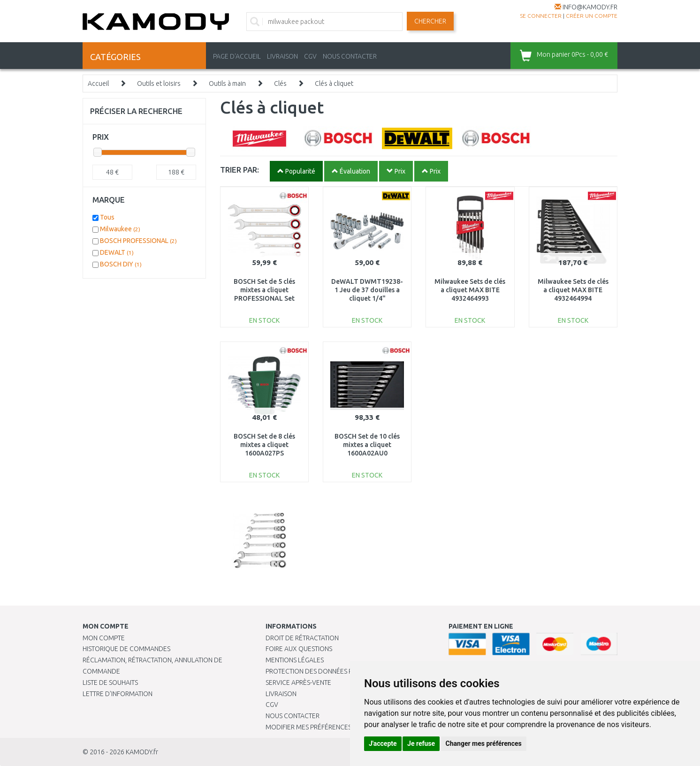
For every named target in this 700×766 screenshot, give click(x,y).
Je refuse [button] (421, 743)
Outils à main (227, 83)
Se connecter (541, 16)
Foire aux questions (299, 649)
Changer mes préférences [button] (484, 743)
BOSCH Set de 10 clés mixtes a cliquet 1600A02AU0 (367, 445)
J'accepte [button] (383, 743)
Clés (280, 83)
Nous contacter (293, 716)
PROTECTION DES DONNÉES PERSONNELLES (330, 671)
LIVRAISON (282, 56)
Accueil (98, 83)
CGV (310, 56)
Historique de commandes (126, 649)
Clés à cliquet (334, 83)
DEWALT (117, 252)
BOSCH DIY (121, 264)
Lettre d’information (118, 694)
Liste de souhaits (110, 683)
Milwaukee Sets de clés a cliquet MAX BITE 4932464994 (573, 290)
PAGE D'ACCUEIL (237, 56)
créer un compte (592, 16)
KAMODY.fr (142, 752)
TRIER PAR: (240, 170)
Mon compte (104, 638)
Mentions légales (295, 660)
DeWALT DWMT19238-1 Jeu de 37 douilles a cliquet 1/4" (367, 290)
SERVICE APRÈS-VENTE (298, 683)
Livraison (281, 694)
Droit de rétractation (302, 638)
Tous (107, 217)
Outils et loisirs (159, 83)
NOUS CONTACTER (350, 56)
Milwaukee (120, 229)
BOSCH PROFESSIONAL (138, 241)
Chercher (430, 21)
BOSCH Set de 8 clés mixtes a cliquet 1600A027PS (264, 445)
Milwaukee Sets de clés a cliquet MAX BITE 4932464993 (470, 290)
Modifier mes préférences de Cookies (327, 727)
